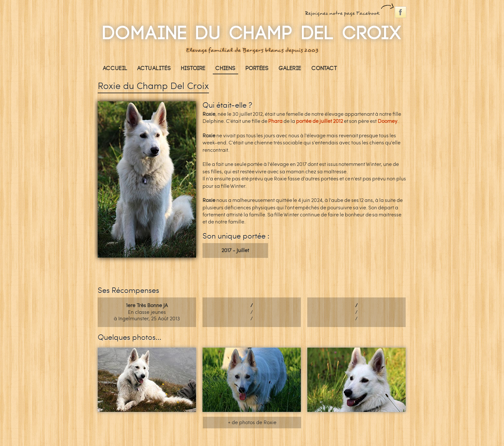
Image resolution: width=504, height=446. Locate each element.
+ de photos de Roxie (252, 422)
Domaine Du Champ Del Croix (252, 34)
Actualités (154, 68)
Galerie (290, 68)
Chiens (225, 68)
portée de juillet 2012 (319, 121)
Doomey (387, 121)
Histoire (193, 68)
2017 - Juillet (235, 250)
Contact (324, 68)
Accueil (115, 68)
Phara (275, 121)
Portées (257, 68)
